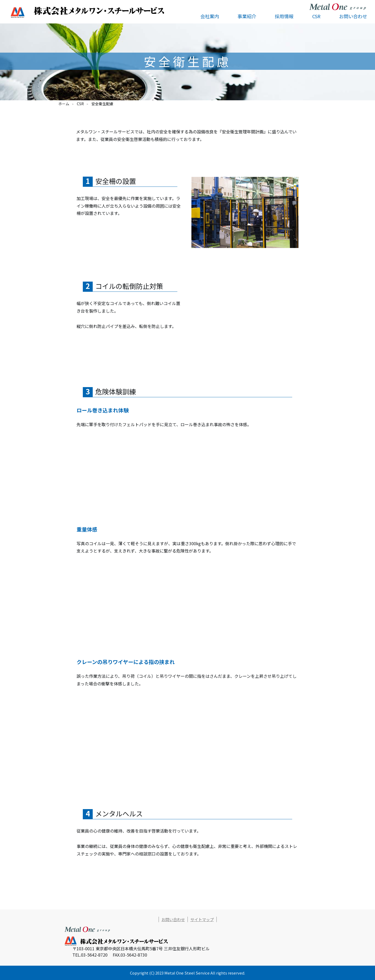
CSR (80, 104)
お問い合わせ (353, 16)
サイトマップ (202, 919)
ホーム (64, 104)
